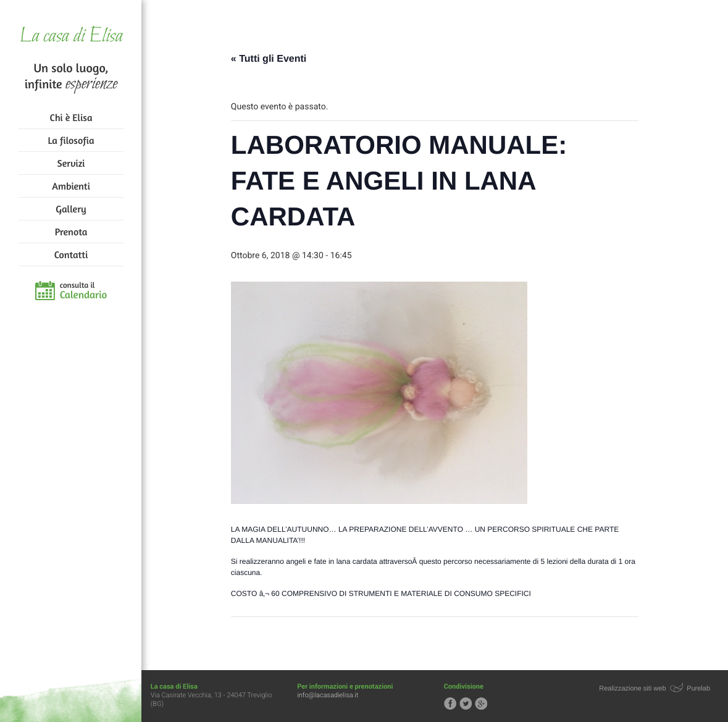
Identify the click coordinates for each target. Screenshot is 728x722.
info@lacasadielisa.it (328, 695)
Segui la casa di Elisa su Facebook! (451, 703)
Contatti (71, 254)
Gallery (71, 209)
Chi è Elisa (71, 117)
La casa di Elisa (71, 37)
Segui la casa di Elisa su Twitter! (466, 703)
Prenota (71, 232)
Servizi (71, 163)
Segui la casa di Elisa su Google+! (482, 703)
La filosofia (71, 140)
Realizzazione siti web (633, 689)
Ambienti (71, 186)
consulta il (84, 291)
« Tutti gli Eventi (269, 59)
